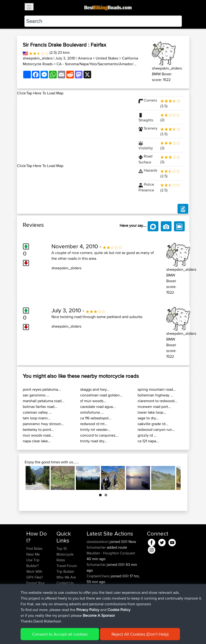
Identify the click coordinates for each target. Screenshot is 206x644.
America (85, 58)
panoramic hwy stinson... (43, 424)
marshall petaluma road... (44, 401)
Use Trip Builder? (33, 563)
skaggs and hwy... (95, 389)
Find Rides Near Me (34, 551)
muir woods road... (38, 435)
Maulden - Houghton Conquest (111, 553)
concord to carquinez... (99, 435)
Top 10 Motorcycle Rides (65, 554)
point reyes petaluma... (42, 389)
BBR (124, 542)
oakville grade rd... (153, 424)
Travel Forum (67, 566)
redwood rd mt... (94, 424)
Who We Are (66, 577)
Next (187, 478)
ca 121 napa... (148, 441)
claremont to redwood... (157, 401)
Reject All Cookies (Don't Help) (140, 634)
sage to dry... (148, 418)
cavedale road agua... (98, 407)
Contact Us (65, 583)
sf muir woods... (93, 401)
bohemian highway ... (155, 395)
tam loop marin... (37, 418)
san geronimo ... (36, 395)
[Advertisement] (74, 130)
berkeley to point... (38, 430)
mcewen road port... (154, 407)
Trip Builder (65, 571)
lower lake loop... (152, 412)
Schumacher (97, 547)
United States (107, 58)
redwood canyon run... (156, 430)
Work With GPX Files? (35, 574)
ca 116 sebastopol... (96, 418)
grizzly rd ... (147, 435)
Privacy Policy (88, 610)
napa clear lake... (37, 441)
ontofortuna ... (92, 412)
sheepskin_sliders (38, 58)
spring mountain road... (157, 389)
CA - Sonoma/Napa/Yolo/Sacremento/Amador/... (96, 64)
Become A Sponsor (99, 615)
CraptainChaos (99, 576)
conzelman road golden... (101, 395)
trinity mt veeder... (95, 430)
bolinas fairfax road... (40, 407)
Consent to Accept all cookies (60, 634)
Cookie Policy (119, 610)
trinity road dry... (94, 441)
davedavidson (98, 542)
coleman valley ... (37, 412)
